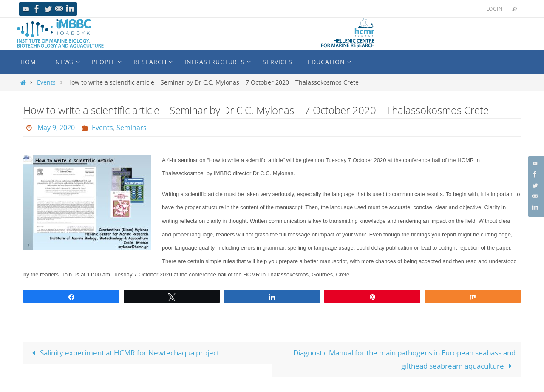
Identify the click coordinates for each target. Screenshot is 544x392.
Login (494, 9)
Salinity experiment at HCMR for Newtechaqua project (124, 353)
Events (46, 82)
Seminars (132, 128)
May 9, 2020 (56, 128)
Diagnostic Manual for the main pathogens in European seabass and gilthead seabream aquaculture (404, 359)
